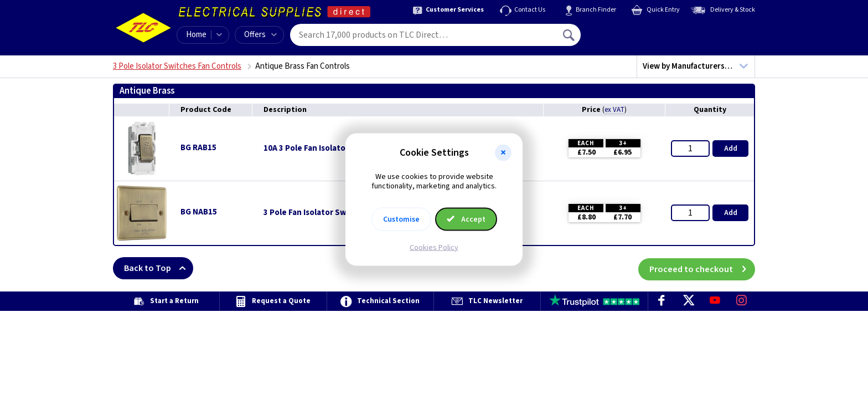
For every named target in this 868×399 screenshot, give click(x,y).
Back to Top (159, 268)
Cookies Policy (434, 247)
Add (731, 149)
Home (196, 35)
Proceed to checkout (702, 268)
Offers (260, 35)
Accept (466, 219)
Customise (401, 219)
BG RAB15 (198, 148)
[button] (503, 153)
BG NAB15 (199, 212)
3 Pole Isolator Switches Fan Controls (177, 66)
